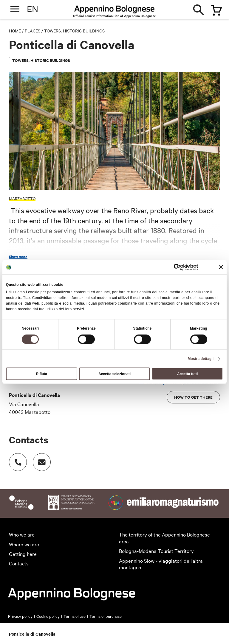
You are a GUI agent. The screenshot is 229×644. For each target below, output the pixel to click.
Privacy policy (20, 616)
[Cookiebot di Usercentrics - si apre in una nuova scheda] (172, 267)
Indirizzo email (39, 459)
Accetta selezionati (114, 374)
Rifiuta (42, 374)
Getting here (23, 554)
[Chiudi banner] (221, 267)
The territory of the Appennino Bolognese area (164, 538)
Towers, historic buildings (74, 31)
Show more (18, 257)
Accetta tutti (187, 374)
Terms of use (75, 616)
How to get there (193, 397)
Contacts (19, 563)
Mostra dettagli (201, 359)
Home (15, 31)
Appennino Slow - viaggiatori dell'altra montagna (161, 564)
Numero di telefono (15, 459)
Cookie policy (48, 616)
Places (33, 31)
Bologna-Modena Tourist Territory (156, 551)
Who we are (22, 534)
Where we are (24, 544)
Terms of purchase (106, 616)
